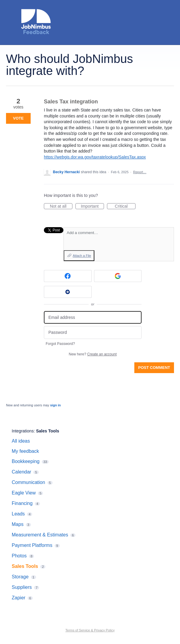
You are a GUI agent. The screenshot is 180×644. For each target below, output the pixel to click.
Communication (28, 482)
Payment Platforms (32, 545)
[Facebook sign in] (68, 276)
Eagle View (24, 493)
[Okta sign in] (68, 292)
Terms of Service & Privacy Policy (90, 630)
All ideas (21, 441)
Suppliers (22, 587)
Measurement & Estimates (40, 535)
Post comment (154, 368)
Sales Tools (48, 431)
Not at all (61, 206)
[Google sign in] (118, 276)
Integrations (23, 431)
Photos (19, 556)
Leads (18, 514)
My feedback (25, 451)
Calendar (21, 472)
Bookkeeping (26, 461)
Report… (140, 172)
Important (92, 206)
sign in (55, 405)
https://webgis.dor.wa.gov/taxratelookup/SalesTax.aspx (95, 157)
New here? (93, 354)
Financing (22, 503)
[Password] (93, 332)
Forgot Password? (60, 344)
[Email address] (93, 318)
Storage (20, 577)
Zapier (18, 598)
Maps (18, 524)
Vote (18, 118)
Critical (125, 206)
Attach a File (82, 256)
